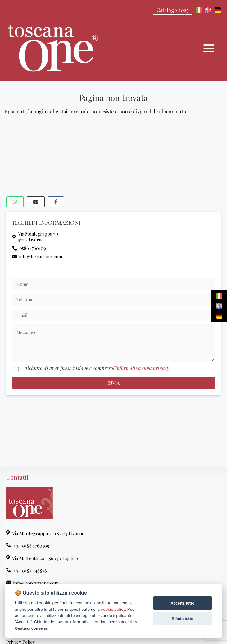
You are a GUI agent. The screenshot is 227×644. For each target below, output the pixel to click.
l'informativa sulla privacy (141, 368)
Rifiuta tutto (182, 619)
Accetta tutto (183, 603)
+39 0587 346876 (27, 571)
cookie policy (113, 609)
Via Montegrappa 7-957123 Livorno (36, 237)
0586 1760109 (29, 248)
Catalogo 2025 (173, 10)
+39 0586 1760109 (28, 546)
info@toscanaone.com (37, 257)
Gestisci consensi (32, 628)
